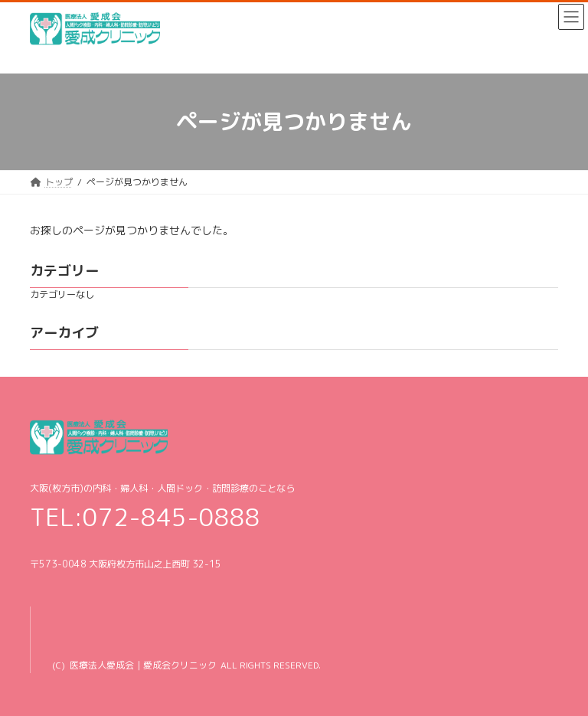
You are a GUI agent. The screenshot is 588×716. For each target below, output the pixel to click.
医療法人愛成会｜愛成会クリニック (143, 665)
